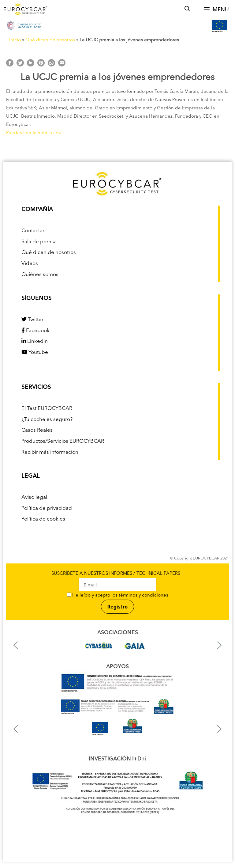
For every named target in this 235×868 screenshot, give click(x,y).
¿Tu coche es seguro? (47, 420)
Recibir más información (50, 452)
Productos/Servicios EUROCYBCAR (63, 441)
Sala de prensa (39, 242)
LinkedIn (35, 341)
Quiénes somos (40, 275)
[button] (16, 645)
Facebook (35, 331)
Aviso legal (34, 497)
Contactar (33, 231)
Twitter (32, 320)
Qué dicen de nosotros (50, 40)
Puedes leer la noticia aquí (34, 133)
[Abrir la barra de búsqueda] (187, 9)
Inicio (15, 40)
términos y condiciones (144, 595)
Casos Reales (37, 430)
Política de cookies (43, 519)
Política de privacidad (47, 508)
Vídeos (30, 264)
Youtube (35, 353)
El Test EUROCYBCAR (47, 409)
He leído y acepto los (118, 595)
